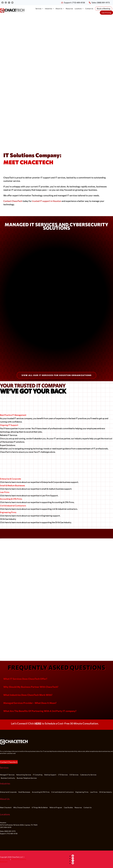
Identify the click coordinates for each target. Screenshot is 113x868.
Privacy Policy (5, 859)
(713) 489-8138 (12, 834)
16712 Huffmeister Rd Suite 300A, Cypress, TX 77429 (19, 825)
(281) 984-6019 (6, 827)
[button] (25, 679)
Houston (3, 823)
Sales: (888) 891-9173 (99, 3)
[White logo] (14, 738)
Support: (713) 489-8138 (73, 3)
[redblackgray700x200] (12, 8)
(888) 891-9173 (10, 831)
